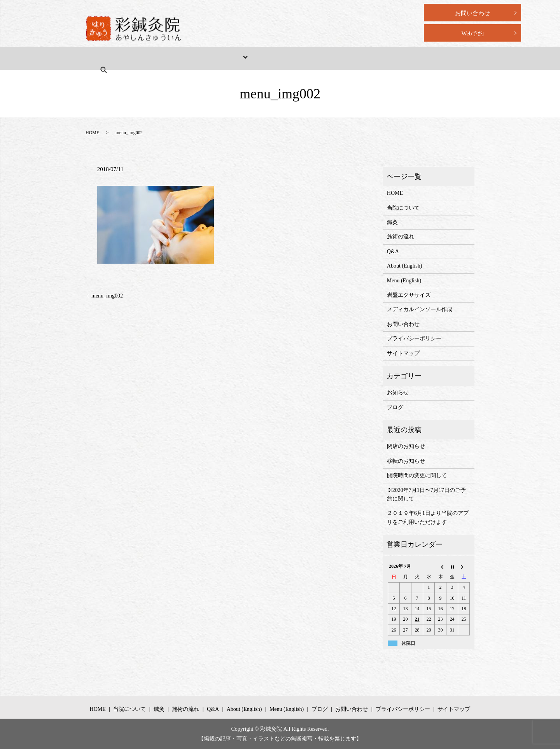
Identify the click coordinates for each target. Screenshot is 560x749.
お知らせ (398, 393)
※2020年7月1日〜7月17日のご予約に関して (426, 494)
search (427, 58)
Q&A (293, 58)
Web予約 (472, 33)
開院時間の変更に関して (417, 475)
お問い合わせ (472, 13)
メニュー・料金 (199, 58)
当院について (147, 58)
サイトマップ (403, 353)
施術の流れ (256, 58)
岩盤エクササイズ (409, 295)
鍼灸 (392, 222)
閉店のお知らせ (406, 446)
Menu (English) (387, 58)
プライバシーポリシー (414, 339)
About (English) (334, 58)
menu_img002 (107, 296)
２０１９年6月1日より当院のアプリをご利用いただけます (428, 517)
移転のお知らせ (406, 461)
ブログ (395, 407)
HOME (106, 58)
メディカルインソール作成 (420, 309)
